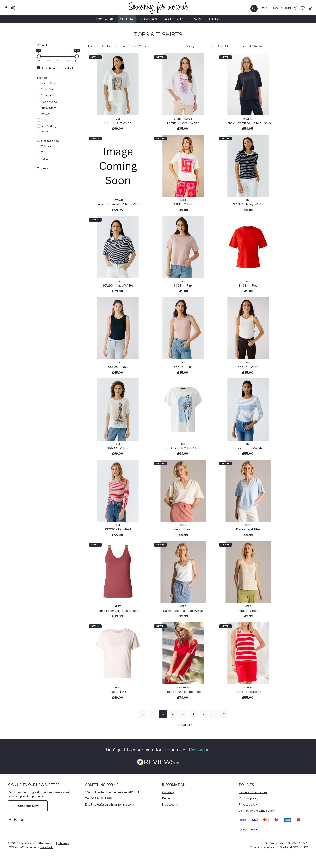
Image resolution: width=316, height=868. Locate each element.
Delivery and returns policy (256, 811)
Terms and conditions (253, 792)
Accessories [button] (174, 19)
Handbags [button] (149, 19)
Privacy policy (248, 804)
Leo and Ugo (48, 126)
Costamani (46, 95)
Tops (42, 152)
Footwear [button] (105, 19)
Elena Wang (47, 102)
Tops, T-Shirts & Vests (133, 46)
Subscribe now (28, 806)
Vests (42, 159)
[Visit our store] (296, 8)
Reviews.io (199, 750)
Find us (167, 798)
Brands (214, 19)
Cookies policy (248, 798)
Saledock (47, 847)
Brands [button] (42, 78)
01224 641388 (101, 798)
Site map (63, 843)
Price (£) (43, 45)
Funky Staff (46, 108)
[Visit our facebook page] (6, 8)
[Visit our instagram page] (13, 8)
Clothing (107, 46)
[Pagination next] (213, 714)
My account (170, 804)
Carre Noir (46, 89)
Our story (168, 792)
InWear (44, 114)
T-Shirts (44, 146)
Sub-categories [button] (48, 141)
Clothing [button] (127, 19)
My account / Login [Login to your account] (276, 8)
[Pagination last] (224, 714)
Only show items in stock (55, 68)
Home (90, 46)
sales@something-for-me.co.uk (114, 804)
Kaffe (42, 120)
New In (196, 19)
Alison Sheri (47, 83)
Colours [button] (42, 169)
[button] (254, 9)
